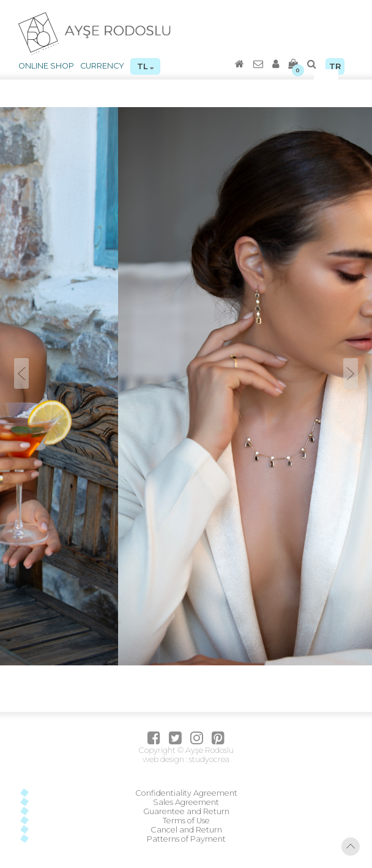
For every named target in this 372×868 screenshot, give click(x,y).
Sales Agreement (186, 802)
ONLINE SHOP (46, 66)
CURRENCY (102, 66)
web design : (165, 759)
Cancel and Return (186, 830)
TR (335, 66)
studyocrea (208, 759)
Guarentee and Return (186, 811)
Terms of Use (186, 821)
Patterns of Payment (186, 839)
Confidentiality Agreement (186, 793)
